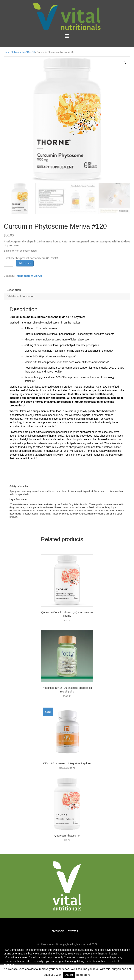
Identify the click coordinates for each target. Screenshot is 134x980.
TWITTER (73, 931)
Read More (83, 975)
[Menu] (67, 36)
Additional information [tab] (20, 296)
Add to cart (25, 263)
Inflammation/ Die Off (23, 52)
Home (7, 52)
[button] (124, 62)
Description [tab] (14, 290)
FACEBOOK (58, 931)
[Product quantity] (8, 263)
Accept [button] (69, 975)
